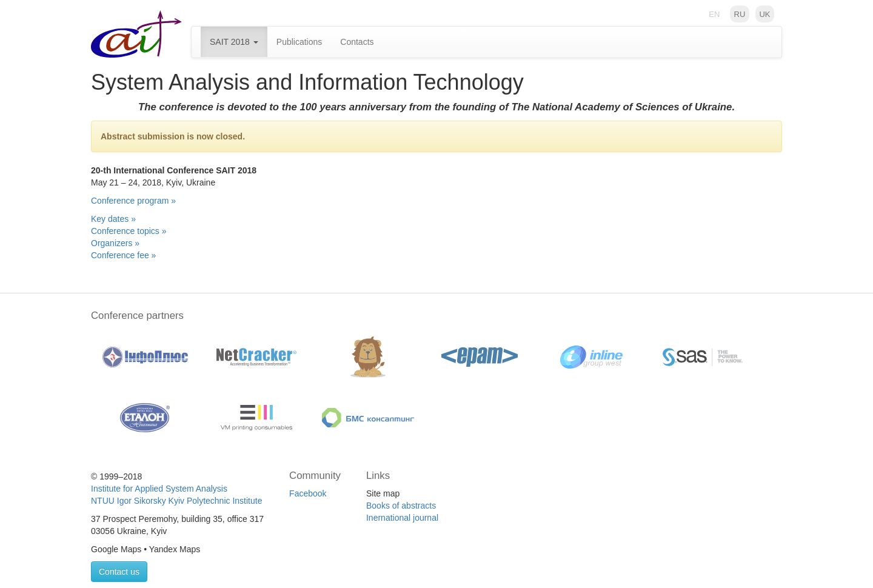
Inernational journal (402, 518)
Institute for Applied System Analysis (159, 489)
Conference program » (133, 201)
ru (740, 14)
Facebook (308, 493)
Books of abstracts (401, 506)
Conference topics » (129, 231)
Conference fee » (123, 255)
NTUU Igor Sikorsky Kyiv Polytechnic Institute (176, 501)
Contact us (119, 572)
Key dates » (113, 219)
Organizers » (115, 243)
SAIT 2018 (234, 42)
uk (764, 14)
